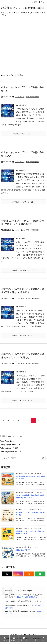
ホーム (5, 75)
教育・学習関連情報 (33, 97)
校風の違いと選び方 (23, 550)
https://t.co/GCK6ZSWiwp (27, 597)
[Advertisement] (23, 45)
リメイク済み (19, 97)
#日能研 (10, 608)
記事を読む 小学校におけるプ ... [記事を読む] (23, 134)
